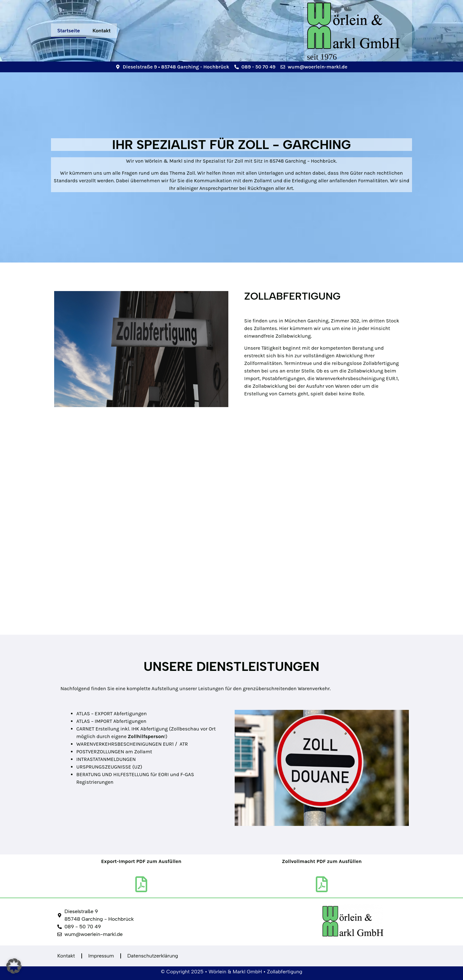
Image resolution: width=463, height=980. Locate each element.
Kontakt (101, 31)
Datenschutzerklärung (153, 956)
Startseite (69, 31)
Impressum (101, 956)
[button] (14, 966)
